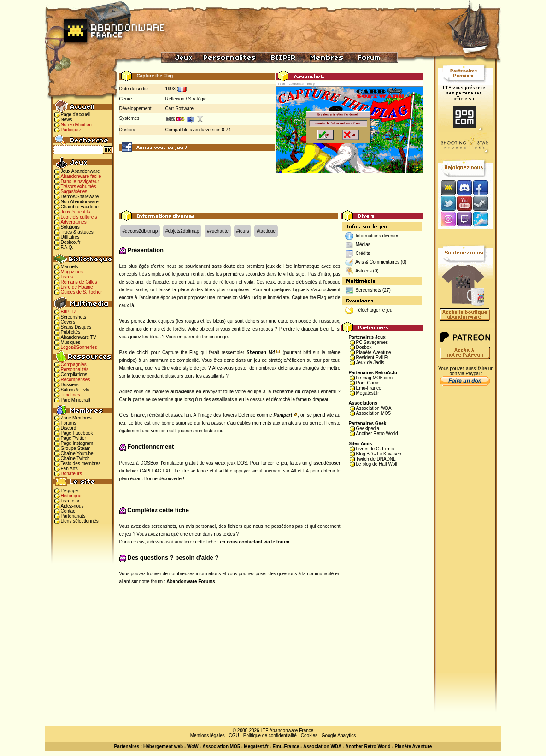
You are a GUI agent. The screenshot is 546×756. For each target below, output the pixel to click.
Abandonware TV (79, 337)
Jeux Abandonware (80, 171)
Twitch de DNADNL (376, 459)
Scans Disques (76, 327)
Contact (69, 511)
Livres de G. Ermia (375, 449)
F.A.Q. (67, 247)
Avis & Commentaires (377, 262)
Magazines (72, 272)
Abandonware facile (81, 176)
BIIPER (68, 312)
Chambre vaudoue (80, 207)
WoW (193, 747)
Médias (363, 245)
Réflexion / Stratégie (186, 99)
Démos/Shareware (80, 197)
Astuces (364, 271)
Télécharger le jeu (374, 310)
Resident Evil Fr (373, 357)
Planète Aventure (374, 352)
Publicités (71, 332)
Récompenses (76, 380)
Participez (71, 130)
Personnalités (75, 369)
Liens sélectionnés (80, 521)
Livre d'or (70, 501)
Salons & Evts (75, 390)
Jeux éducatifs (76, 212)
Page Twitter (73, 438)
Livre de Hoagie (77, 287)
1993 (170, 89)
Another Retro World (377, 434)
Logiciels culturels (79, 217)
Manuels (70, 267)
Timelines (70, 395)
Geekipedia (368, 428)
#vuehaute (218, 231)
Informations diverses (378, 236)
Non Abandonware (80, 202)
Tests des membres (81, 464)
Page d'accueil (76, 115)
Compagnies (74, 364)
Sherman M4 (261, 352)
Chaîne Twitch (75, 458)
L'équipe (70, 491)
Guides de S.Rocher (82, 292)
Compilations (74, 375)
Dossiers (70, 385)
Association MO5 (374, 413)
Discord (69, 428)
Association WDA (374, 408)
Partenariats (73, 516)
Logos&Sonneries (79, 347)
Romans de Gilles (79, 282)
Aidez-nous (72, 506)
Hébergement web (163, 747)
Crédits (363, 253)
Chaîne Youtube (77, 453)
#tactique (266, 231)
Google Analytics (339, 735)
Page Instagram (77, 443)
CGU (234, 735)
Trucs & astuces (77, 232)
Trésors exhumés (79, 186)
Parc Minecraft (76, 400)
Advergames (74, 222)
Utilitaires (70, 237)
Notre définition (76, 125)
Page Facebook (77, 433)
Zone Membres (76, 418)
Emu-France (369, 388)
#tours (243, 231)
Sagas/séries (74, 192)
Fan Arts (69, 469)
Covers (68, 322)
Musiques (71, 342)
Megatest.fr (368, 393)
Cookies (309, 735)
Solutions (70, 227)
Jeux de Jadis (370, 363)
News (67, 120)
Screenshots (74, 317)
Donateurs (71, 474)
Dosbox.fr (71, 242)
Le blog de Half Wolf (377, 464)
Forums (69, 423)
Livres (67, 277)
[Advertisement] (271, 189)
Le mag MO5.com (374, 378)
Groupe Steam (76, 448)
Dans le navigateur (80, 181)
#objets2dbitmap (182, 231)
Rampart (283, 415)
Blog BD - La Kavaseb (379, 454)
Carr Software (180, 109)
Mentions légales (208, 735)
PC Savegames (372, 342)
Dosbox (364, 347)
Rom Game (368, 383)
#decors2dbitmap (140, 231)
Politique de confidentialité (270, 735)
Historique (71, 496)
